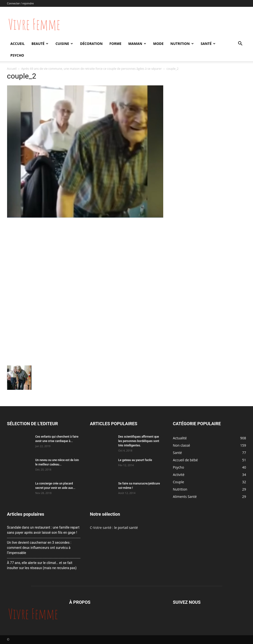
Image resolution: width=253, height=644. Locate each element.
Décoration (91, 44)
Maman (137, 44)
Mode (158, 44)
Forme (116, 44)
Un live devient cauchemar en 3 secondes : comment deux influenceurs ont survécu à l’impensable (39, 548)
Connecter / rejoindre (20, 3)
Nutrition (182, 44)
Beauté (40, 44)
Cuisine (64, 44)
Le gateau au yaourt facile (135, 460)
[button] (240, 44)
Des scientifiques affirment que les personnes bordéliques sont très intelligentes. (139, 441)
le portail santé (126, 528)
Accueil (18, 44)
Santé (208, 44)
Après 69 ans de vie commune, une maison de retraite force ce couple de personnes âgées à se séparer (91, 69)
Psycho (17, 55)
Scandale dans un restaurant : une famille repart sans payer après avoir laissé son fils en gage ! (43, 530)
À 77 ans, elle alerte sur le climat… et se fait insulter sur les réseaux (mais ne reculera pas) (42, 565)
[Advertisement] (85, 256)
